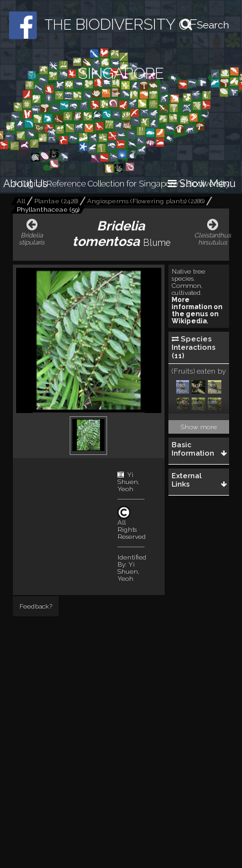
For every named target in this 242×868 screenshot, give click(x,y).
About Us (25, 184)
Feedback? (36, 606)
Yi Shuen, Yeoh (128, 482)
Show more (199, 427)
